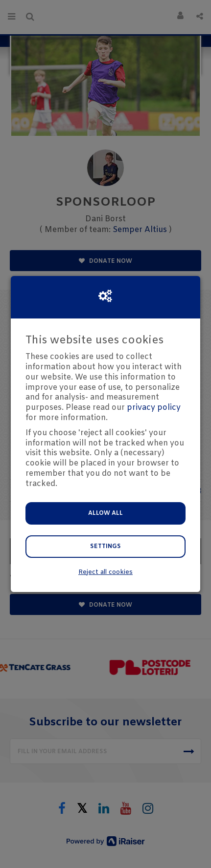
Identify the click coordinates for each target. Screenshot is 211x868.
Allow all (105, 513)
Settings (105, 547)
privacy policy (154, 408)
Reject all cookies (105, 572)
